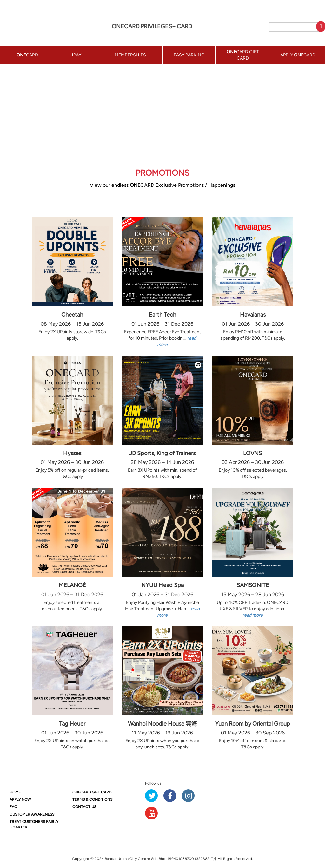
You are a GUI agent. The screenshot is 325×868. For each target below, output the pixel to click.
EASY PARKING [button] (189, 55)
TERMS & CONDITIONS (92, 799)
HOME (15, 792)
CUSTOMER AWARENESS (32, 814)
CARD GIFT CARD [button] (243, 55)
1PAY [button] (76, 55)
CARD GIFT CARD (92, 792)
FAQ (13, 807)
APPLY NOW (20, 799)
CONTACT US (84, 807)
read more (253, 615)
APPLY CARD (298, 55)
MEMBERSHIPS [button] (130, 55)
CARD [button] (27, 55)
